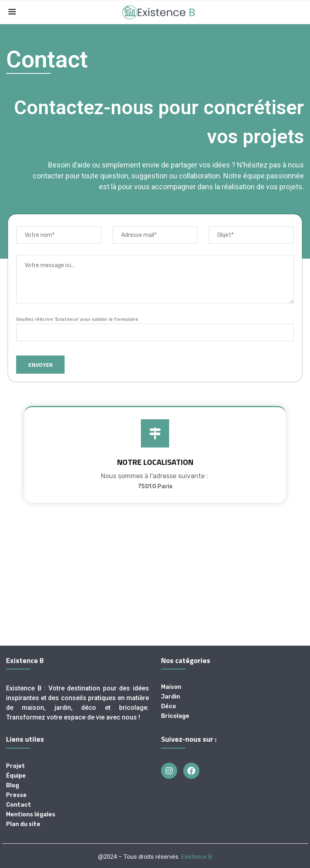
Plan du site (23, 824)
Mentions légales (31, 815)
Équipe (16, 776)
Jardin (171, 697)
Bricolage (175, 716)
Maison (171, 687)
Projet (16, 766)
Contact (19, 805)
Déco (169, 707)
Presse (16, 795)
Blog (13, 786)
